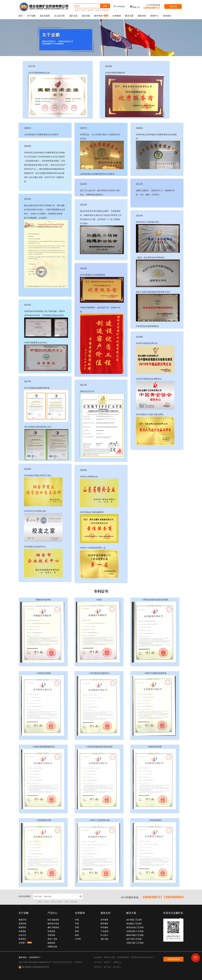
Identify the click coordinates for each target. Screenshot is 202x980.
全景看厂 (25, 943)
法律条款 (78, 962)
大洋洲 (78, 939)
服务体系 (142, 16)
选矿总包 (73, 16)
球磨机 (40, 902)
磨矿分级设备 (53, 927)
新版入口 (135, 7)
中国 (77, 920)
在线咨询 (173, 6)
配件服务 (104, 924)
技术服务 (104, 920)
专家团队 (22, 931)
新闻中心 (155, 16)
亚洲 (77, 927)
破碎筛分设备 (53, 924)
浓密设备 (51, 935)
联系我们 (167, 16)
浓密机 (98, 10)
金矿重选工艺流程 (134, 920)
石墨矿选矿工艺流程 (135, 943)
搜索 (105, 6)
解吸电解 (105, 10)
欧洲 (77, 935)
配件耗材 (101, 16)
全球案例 (117, 16)
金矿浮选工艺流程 (134, 939)
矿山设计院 (60, 16)
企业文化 (22, 935)
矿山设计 (104, 935)
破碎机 (91, 10)
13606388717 (152, 8)
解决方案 (129, 16)
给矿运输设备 (53, 920)
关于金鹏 (31, 16)
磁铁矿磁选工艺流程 (135, 935)
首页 (21, 16)
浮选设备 (51, 931)
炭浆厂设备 (52, 939)
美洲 (77, 931)
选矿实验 (104, 939)
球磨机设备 (52, 947)
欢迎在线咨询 (173, 959)
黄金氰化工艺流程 (134, 924)
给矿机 (84, 10)
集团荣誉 (22, 927)
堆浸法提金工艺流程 (135, 927)
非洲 (77, 924)
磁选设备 (51, 943)
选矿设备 (86, 16)
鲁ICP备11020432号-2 (63, 962)
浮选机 (77, 10)
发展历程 (22, 924)
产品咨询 (104, 931)
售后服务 (104, 927)
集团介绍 (22, 920)
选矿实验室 (45, 16)
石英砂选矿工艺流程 (135, 931)
